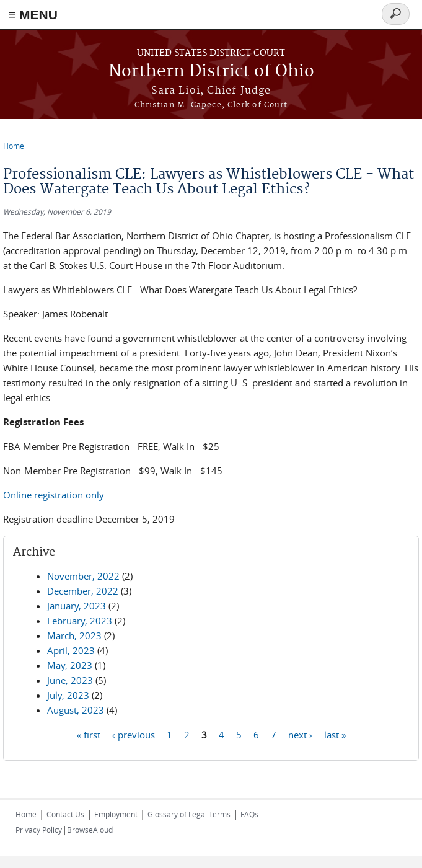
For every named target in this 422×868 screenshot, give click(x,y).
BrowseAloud (90, 830)
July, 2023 (68, 695)
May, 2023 (70, 665)
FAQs (249, 814)
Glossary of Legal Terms (189, 814)
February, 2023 (80, 621)
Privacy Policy (39, 830)
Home (14, 146)
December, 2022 (83, 591)
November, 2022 (83, 576)
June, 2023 (70, 680)
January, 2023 (77, 606)
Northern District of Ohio (211, 72)
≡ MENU (33, 15)
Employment (116, 814)
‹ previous (134, 734)
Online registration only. (55, 495)
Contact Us (65, 814)
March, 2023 (74, 635)
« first (89, 734)
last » (335, 734)
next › (300, 734)
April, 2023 (71, 650)
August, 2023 (76, 710)
